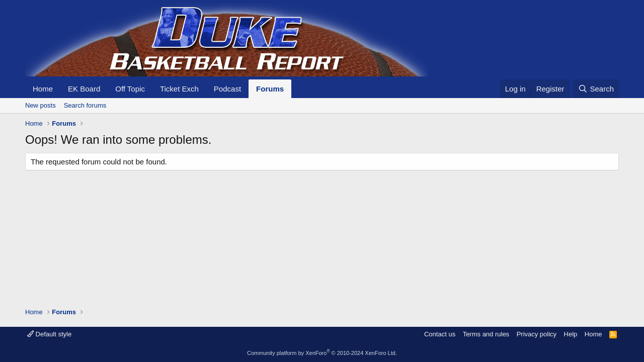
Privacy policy (537, 334)
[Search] (596, 89)
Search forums (85, 105)
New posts (41, 105)
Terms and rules (486, 334)
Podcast (227, 89)
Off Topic (130, 89)
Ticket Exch (179, 89)
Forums (270, 89)
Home (43, 89)
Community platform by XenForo (322, 353)
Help (571, 334)
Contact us (440, 334)
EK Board (84, 89)
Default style (49, 334)
